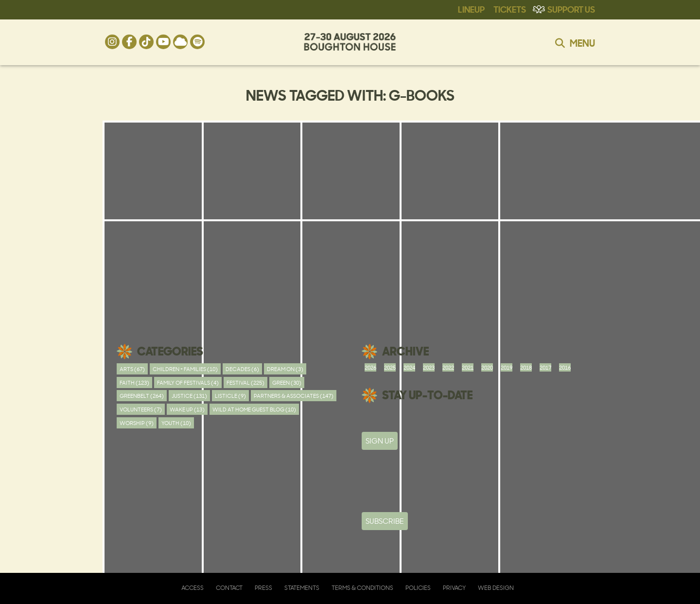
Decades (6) (242, 369)
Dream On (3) (285, 369)
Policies (418, 588)
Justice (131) (189, 396)
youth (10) (176, 423)
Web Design (496, 588)
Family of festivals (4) (188, 382)
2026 (370, 367)
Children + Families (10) (185, 369)
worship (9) (137, 423)
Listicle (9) (230, 396)
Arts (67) (132, 369)
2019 (507, 367)
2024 (409, 367)
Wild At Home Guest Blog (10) (254, 409)
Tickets (510, 9)
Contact (229, 588)
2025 (390, 367)
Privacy (454, 588)
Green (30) (287, 382)
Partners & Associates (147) (294, 396)
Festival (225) (245, 382)
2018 (526, 367)
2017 (545, 367)
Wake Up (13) (187, 409)
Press (263, 588)
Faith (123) (134, 382)
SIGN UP (380, 441)
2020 (487, 367)
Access (192, 588)
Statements (302, 588)
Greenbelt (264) (142, 396)
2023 (429, 367)
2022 (448, 367)
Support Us (571, 9)
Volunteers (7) (141, 409)
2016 (565, 367)
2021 (468, 367)
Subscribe (385, 521)
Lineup (471, 9)
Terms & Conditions (362, 588)
